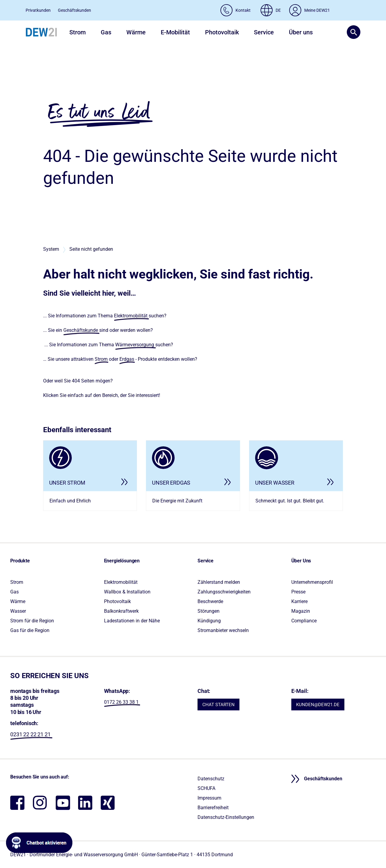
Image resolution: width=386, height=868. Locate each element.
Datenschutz (211, 779)
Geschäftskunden (74, 10)
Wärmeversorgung (135, 345)
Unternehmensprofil (312, 582)
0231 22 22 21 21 (30, 734)
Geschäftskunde (81, 330)
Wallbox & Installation (127, 592)
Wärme (18, 601)
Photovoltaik (117, 601)
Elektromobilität (131, 316)
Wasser (18, 611)
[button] (351, 32)
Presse (298, 592)
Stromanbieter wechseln (223, 630)
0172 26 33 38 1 (121, 702)
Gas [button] (106, 32)
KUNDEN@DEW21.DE (318, 705)
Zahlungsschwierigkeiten (224, 592)
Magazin (301, 611)
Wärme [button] (136, 32)
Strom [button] (78, 32)
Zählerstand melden (219, 582)
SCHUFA (206, 788)
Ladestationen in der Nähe (132, 621)
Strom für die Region (32, 621)
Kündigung (209, 621)
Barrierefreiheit (213, 808)
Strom (101, 359)
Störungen (209, 611)
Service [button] (264, 32)
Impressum (209, 798)
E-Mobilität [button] (175, 32)
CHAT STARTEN (218, 705)
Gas (14, 592)
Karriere (299, 601)
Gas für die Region (30, 630)
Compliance (304, 621)
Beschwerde (210, 601)
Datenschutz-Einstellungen (226, 817)
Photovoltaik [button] (222, 32)
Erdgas (127, 359)
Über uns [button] (301, 32)
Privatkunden (38, 10)
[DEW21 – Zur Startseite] (41, 32)
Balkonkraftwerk (121, 611)
